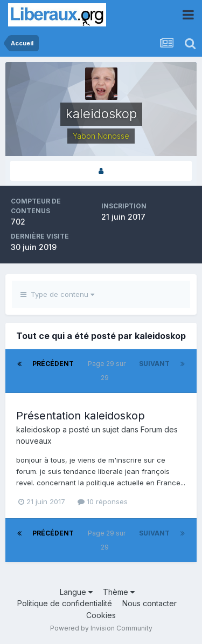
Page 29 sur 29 (107, 371)
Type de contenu (57, 294)
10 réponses (103, 501)
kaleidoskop (38, 429)
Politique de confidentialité (65, 603)
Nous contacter (149, 603)
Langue (76, 592)
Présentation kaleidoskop (81, 416)
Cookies (101, 615)
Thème (119, 592)
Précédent (53, 364)
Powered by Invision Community (101, 628)
